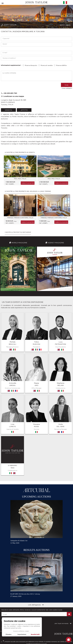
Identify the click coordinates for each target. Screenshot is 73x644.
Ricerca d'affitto (61, 65)
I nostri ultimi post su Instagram (18, 232)
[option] (20, 171)
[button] (4, 641)
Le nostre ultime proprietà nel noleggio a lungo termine (28, 191)
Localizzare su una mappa (12, 96)
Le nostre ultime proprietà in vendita (20, 152)
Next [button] (67, 168)
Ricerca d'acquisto (31, 65)
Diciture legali (6, 529)
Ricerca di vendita (47, 65)
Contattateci (27, 529)
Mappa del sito (16, 529)
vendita (8, 110)
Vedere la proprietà (28, 183)
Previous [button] (6, 168)
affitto (24, 110)
